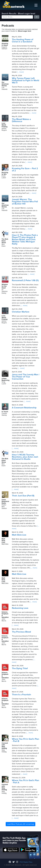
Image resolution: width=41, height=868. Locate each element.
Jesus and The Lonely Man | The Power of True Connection (26, 377)
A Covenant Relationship (24, 408)
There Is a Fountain (21, 695)
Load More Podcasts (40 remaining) (20, 824)
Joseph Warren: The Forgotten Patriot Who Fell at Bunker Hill (25, 202)
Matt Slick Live (19, 535)
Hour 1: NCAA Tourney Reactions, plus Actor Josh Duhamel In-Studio (25, 457)
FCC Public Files (26, 862)
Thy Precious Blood (21, 632)
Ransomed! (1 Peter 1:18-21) (25, 280)
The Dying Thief (20, 668)
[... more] (20, 72)
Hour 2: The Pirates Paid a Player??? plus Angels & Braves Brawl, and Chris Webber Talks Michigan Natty (25, 240)
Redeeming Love (20, 608)
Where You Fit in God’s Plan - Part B (26, 740)
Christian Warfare (21, 312)
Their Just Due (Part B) (23, 496)
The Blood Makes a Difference (21, 120)
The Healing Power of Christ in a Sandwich (23, 41)
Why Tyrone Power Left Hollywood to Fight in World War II (26, 80)
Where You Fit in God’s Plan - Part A (26, 782)
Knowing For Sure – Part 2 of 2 (25, 170)
